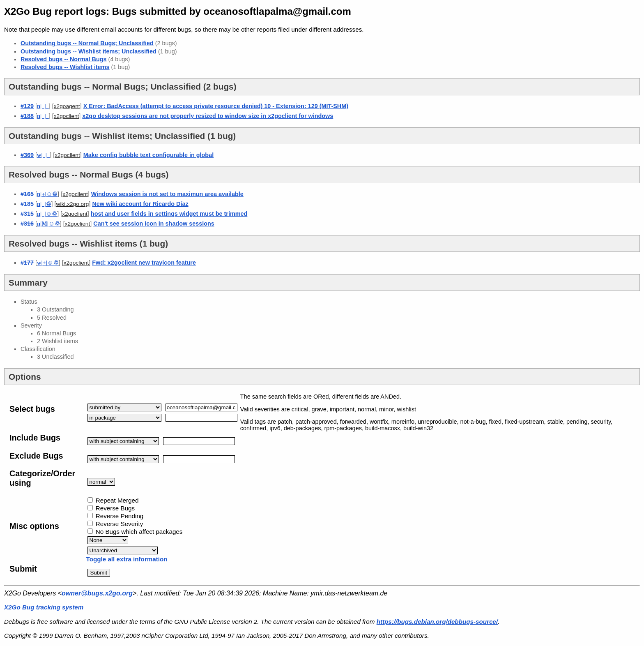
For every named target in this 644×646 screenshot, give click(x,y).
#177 (27, 263)
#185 (27, 204)
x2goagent (67, 106)
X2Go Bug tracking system (44, 607)
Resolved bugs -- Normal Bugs (64, 59)
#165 (27, 194)
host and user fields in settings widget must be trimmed (169, 214)
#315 (27, 214)
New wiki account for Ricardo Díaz (140, 204)
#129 (27, 106)
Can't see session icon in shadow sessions (154, 224)
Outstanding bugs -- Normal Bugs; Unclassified (87, 43)
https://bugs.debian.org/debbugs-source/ (437, 622)
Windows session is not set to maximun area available (167, 194)
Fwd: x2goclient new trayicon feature (144, 263)
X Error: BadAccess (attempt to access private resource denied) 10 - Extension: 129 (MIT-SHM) (216, 106)
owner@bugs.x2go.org (97, 593)
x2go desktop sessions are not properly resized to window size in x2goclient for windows (208, 116)
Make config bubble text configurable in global (148, 155)
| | (43, 106)
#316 (27, 224)
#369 (27, 155)
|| (47, 194)
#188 (27, 116)
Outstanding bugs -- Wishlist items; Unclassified (89, 51)
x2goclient (67, 116)
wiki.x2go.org (73, 204)
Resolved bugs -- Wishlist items (65, 67)
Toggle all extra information (127, 559)
